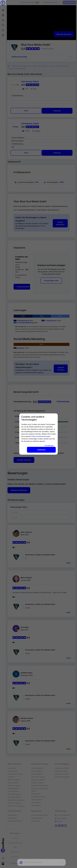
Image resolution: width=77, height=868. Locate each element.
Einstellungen (49, 446)
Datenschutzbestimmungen (41, 436)
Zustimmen (41, 450)
